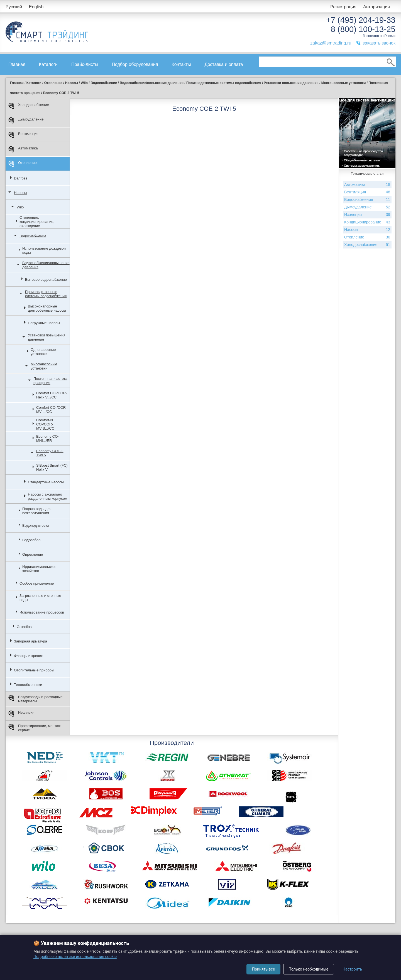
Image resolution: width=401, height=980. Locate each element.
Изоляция (21, 714)
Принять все (263, 969)
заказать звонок (379, 43)
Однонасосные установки (43, 352)
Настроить (352, 969)
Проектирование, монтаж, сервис (35, 728)
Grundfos (24, 627)
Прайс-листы (85, 64)
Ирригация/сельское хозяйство (39, 569)
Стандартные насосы (46, 482)
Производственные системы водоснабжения (46, 294)
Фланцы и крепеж (29, 656)
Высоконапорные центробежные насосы (47, 308)
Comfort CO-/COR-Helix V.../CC (52, 395)
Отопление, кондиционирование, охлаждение (37, 222)
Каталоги (48, 64)
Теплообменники (28, 685)
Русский (14, 7)
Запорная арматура (30, 641)
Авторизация (376, 7)
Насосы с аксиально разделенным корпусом (48, 496)
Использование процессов (42, 612)
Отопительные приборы (34, 670)
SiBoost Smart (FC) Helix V (52, 467)
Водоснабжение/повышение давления (46, 265)
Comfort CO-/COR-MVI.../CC (52, 410)
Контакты (181, 64)
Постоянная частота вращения (50, 381)
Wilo (20, 207)
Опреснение (33, 554)
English (36, 7)
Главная (17, 64)
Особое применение (37, 583)
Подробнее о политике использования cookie (75, 957)
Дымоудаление (26, 120)
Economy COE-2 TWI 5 (50, 453)
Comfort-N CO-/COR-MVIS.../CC (45, 424)
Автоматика (23, 149)
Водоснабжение (33, 236)
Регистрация (343, 7)
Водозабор (31, 540)
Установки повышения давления (47, 337)
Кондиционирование (367, 222)
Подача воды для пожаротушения (37, 511)
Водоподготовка (36, 525)
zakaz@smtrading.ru (331, 43)
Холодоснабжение (29, 106)
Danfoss (21, 178)
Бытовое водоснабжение (46, 280)
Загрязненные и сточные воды (40, 598)
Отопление (23, 164)
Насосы (20, 193)
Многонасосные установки (44, 366)
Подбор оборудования (135, 64)
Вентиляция (23, 135)
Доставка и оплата (224, 64)
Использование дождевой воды (44, 250)
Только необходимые (309, 969)
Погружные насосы (44, 323)
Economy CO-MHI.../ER (48, 439)
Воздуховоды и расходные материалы (36, 699)
